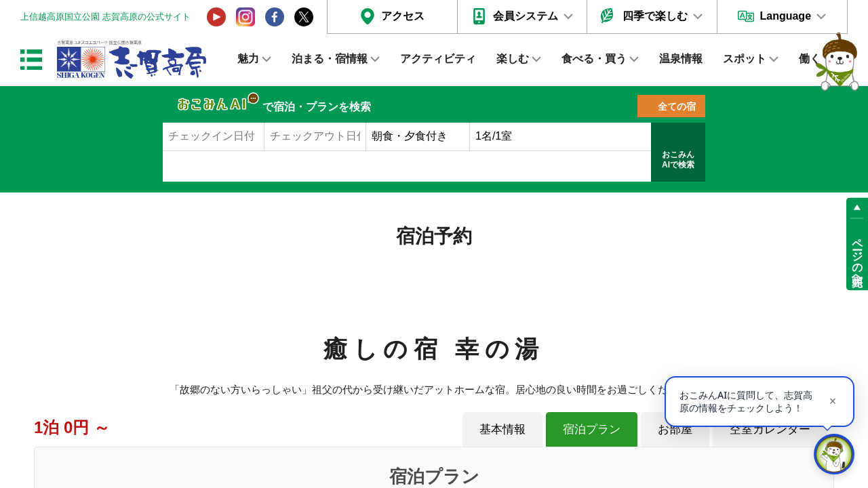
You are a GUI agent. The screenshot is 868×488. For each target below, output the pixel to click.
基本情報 (502, 429)
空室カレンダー (770, 429)
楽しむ (513, 59)
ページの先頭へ (857, 256)
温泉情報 (681, 59)
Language (785, 16)
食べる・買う (594, 59)
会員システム (526, 16)
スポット (745, 59)
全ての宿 (677, 106)
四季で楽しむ (655, 16)
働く (810, 59)
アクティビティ (438, 59)
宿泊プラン (592, 429)
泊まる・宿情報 (330, 59)
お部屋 (675, 429)
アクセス (403, 16)
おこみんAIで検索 (678, 160)
